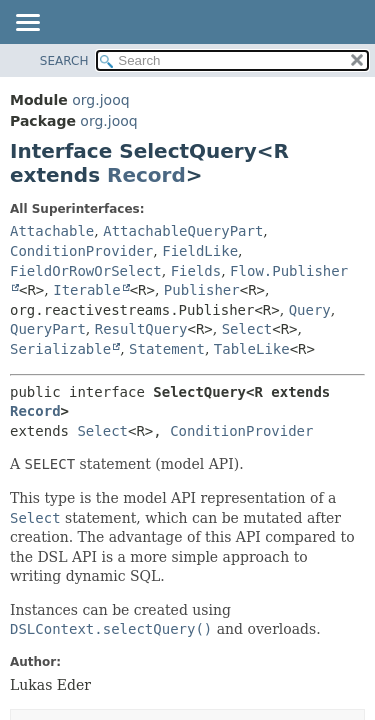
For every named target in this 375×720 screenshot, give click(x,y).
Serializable (60, 349)
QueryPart (48, 329)
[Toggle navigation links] (27, 24)
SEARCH (64, 61)
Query (310, 310)
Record (146, 175)
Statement (167, 349)
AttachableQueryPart (183, 231)
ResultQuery (141, 329)
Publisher (202, 290)
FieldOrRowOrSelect (86, 271)
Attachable (52, 231)
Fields (196, 271)
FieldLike (200, 251)
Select (247, 329)
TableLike (252, 349)
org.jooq (100, 100)
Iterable (86, 290)
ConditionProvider (81, 251)
